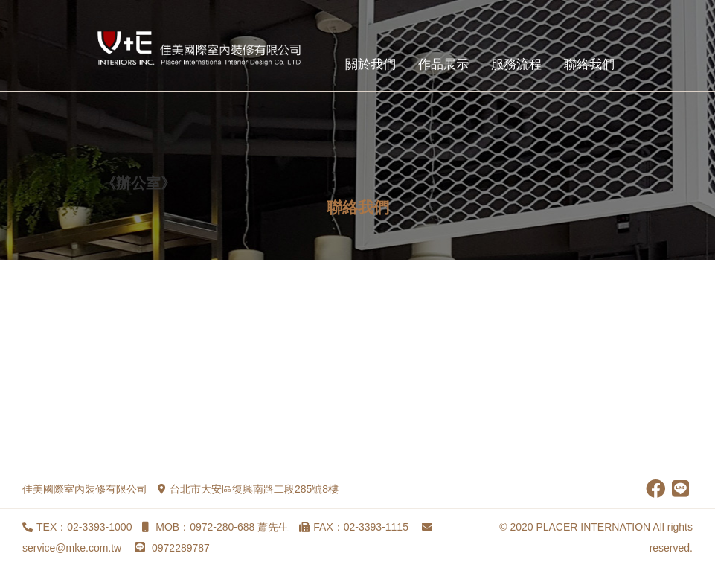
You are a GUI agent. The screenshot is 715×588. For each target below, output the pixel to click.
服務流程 (516, 64)
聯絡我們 (589, 64)
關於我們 (371, 64)
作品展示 (443, 64)
